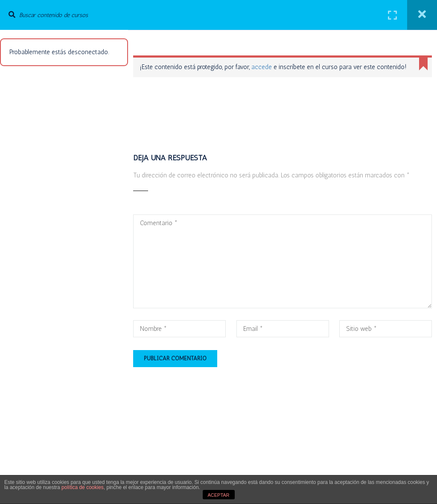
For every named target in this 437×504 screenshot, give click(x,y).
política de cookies (83, 487)
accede (262, 67)
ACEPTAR (218, 495)
